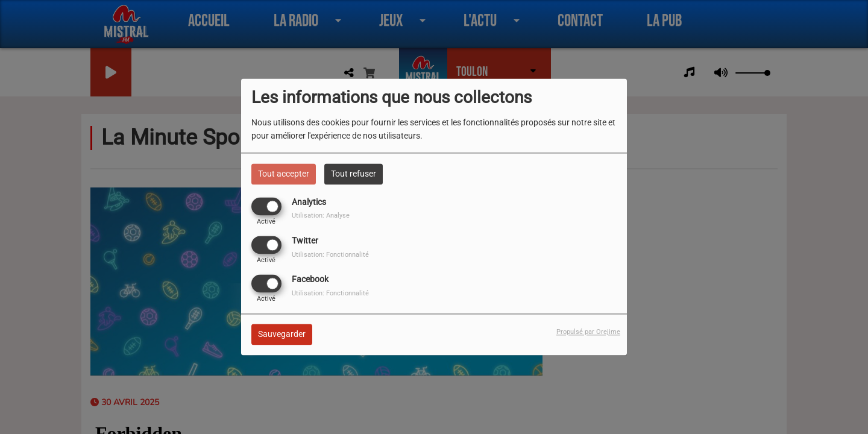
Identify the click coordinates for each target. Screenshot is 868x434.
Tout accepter (284, 174)
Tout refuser (354, 174)
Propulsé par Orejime (588, 332)
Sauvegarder (282, 335)
